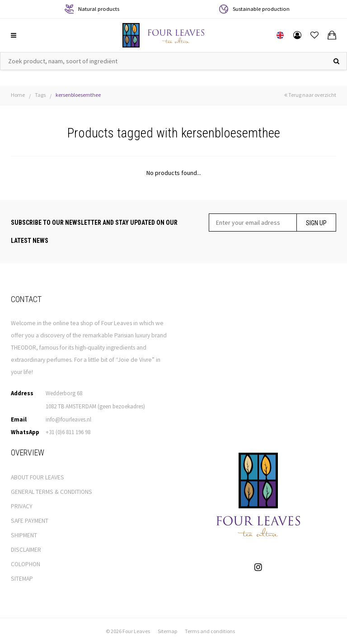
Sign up (316, 223)
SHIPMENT (24, 535)
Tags (40, 95)
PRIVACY (22, 506)
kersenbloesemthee (78, 95)
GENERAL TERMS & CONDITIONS (52, 492)
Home (18, 95)
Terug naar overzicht (310, 95)
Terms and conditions (210, 631)
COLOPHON (26, 564)
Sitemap (167, 631)
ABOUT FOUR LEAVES (38, 477)
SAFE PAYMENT (30, 521)
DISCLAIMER (26, 550)
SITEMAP (22, 579)
